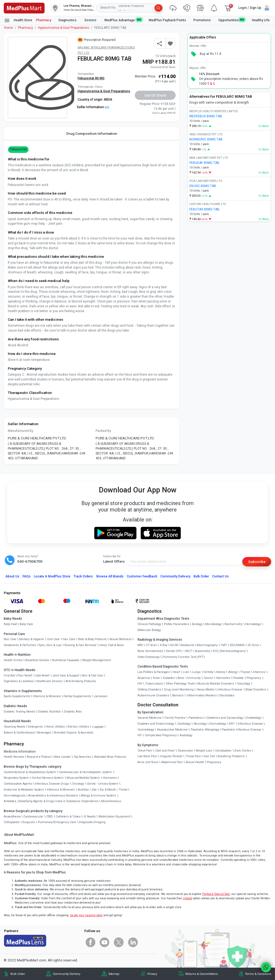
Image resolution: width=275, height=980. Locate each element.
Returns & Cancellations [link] (202, 974)
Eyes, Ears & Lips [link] (50, 645)
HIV (140, 684)
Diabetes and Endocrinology (156, 724)
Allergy (233, 672)
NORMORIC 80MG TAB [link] (206, 139)
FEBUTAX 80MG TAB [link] (204, 209)
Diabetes (169, 678)
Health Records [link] (14, 757)
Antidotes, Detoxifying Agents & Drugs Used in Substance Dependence (51, 801)
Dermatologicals (15, 796)
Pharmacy (44, 20)
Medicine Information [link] (20, 752)
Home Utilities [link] (55, 727)
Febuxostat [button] (18, 149)
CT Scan (151, 645)
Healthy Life (261, 20)
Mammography (207, 645)
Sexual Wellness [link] (121, 639)
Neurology (200, 724)
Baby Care (26, 624)
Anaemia (144, 678)
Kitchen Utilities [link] (78, 727)
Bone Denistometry (150, 651)
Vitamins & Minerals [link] (47, 696)
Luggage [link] (98, 727)
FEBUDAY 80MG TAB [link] (204, 163)
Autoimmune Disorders (153, 695)
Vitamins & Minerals (61, 790)
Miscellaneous (111, 801)
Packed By (103, 431)
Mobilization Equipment (114, 817)
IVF (140, 735)
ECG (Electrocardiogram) (229, 651)
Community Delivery (175, 576)
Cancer (208, 678)
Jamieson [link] (101, 696)
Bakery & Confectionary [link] (19, 733)
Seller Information (93, 107)
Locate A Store (52, 576)
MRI (140, 645)
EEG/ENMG (237, 645)
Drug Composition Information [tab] (92, 133)
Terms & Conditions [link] (258, 974)
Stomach (178, 695)
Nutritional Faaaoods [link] (66, 660)
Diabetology (254, 718)
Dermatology (218, 724)
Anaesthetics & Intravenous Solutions (53, 796)
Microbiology (213, 624)
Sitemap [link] (114, 974)
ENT (232, 724)
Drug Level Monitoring (179, 690)
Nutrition (83, 790)
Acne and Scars (148, 762)
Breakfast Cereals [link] (37, 660)
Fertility (208, 672)
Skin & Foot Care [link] (93, 676)
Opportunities (231, 20)
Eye (94, 790)
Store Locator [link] (62, 757)
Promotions (202, 20)
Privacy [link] (152, 974)
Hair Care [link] (69, 639)
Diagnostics (68, 20)
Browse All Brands (110, 576)
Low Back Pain (147, 756)
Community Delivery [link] (67, 974)
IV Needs (90, 817)
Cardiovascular (33, 817)
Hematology (253, 624)
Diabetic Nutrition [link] (49, 712)
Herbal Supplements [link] (77, 696)
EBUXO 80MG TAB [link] (203, 186)
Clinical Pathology (149, 624)
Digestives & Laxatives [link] (19, 681)
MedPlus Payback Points (167, 20)
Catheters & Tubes (68, 817)
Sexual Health (195, 762)
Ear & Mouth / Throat (113, 790)
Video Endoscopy (149, 657)
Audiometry (203, 651)
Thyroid (245, 672)
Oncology (78, 784)
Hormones (110, 778)
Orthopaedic (12, 822)
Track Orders (83, 576)
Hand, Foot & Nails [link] (112, 645)
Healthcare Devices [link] (49, 681)
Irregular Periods (171, 756)
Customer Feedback (142, 576)
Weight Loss (204, 751)
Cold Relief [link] (42, 676)
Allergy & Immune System (98, 796)
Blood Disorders (256, 690)
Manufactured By (21, 431)
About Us (12, 576)
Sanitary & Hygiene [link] (32, 639)
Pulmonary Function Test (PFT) (184, 657)
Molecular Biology (149, 630)
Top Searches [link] (82, 757)
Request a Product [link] (39, 757)
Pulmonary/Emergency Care (57, 822)
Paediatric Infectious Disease (242, 730)
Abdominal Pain (172, 762)
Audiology (186, 735)
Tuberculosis (154, 684)
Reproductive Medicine (172, 730)
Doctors (91, 20)
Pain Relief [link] (25, 676)
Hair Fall (209, 756)
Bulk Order (201, 576)
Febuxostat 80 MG (91, 78)
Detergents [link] (35, 727)
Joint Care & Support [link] (66, 676)
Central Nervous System (48, 778)
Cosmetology (146, 730)
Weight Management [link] (96, 660)
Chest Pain (145, 751)
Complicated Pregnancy (161, 735)
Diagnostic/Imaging (92, 822)
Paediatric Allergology (205, 730)
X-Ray (164, 645)
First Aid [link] (9, 676)
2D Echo (253, 645)
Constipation (223, 751)
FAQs (27, 576)
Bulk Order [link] (18, 974)
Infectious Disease (230, 690)
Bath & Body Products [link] (92, 639)
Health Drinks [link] (13, 660)
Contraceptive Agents (18, 784)
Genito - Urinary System (103, 784)
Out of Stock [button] (155, 95)
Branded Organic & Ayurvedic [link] (74, 733)
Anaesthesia (12, 817)
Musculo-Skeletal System (83, 778)
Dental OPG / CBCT (179, 651)
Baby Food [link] (10, 624)
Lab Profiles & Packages (154, 672)
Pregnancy (254, 678)
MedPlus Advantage (123, 20)
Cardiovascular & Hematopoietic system (85, 772)
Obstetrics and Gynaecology (225, 718)
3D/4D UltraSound (182, 645)
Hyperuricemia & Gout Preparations (64, 28)
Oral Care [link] (53, 639)
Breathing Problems (231, 756)
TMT (224, 645)
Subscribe (257, 562)
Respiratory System (16, 778)
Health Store (18, 20)
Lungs (196, 672)
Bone (181, 678)
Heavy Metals (206, 690)
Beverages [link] (44, 733)
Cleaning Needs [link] (15, 727)
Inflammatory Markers (202, 695)
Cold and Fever (165, 751)
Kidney (221, 672)
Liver (186, 672)
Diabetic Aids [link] (73, 712)
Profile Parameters (177, 624)
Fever (156, 678)
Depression (185, 751)
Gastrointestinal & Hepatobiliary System (30, 772)
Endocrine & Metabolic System (24, 790)
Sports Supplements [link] (17, 696)
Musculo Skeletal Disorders (216, 684)
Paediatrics (196, 718)
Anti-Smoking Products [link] (81, 681)
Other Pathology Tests (180, 684)
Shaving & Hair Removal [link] (80, 645)
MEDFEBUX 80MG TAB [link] (206, 116)
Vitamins (259, 672)
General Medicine (150, 718)
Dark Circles (243, 751)
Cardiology (184, 724)
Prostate (238, 678)
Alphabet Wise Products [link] (110, 757)
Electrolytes (227, 695)
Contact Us (220, 576)
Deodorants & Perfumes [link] (20, 645)
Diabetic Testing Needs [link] (19, 712)
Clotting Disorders (149, 690)
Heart (176, 672)
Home (8, 28)
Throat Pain (193, 756)
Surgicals (29, 822)
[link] (24, 8)
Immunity (194, 678)
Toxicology (243, 684)
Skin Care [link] (10, 639)
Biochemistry (233, 624)
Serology (197, 624)
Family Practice (175, 718)
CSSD (50, 817)
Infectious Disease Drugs (52, 784)
